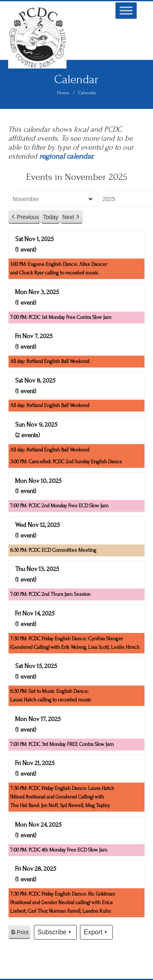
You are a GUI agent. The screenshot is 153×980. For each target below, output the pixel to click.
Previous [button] (24, 217)
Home (63, 93)
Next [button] (72, 217)
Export (96, 932)
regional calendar (65, 156)
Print (19, 934)
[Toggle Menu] (126, 10)
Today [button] (50, 217)
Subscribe (55, 932)
